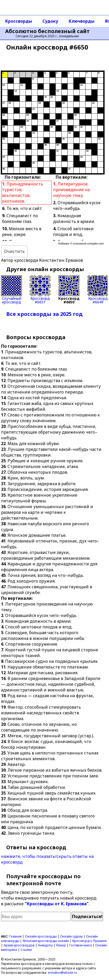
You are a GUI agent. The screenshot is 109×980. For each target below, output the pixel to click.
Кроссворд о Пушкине (89, 941)
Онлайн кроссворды (41, 936)
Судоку (50, 21)
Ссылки (26, 950)
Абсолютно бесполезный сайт (47, 31)
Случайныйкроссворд (11, 290)
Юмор (61, 945)
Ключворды (82, 21)
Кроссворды (19, 21)
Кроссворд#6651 (40, 290)
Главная (15, 936)
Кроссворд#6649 (98, 290)
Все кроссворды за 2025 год (44, 314)
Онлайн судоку (71, 936)
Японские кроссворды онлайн (46, 941)
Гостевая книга (81, 945)
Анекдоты (45, 945)
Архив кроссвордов (19, 945)
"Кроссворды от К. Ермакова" (57, 904)
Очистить (14, 251)
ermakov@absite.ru (62, 973)
